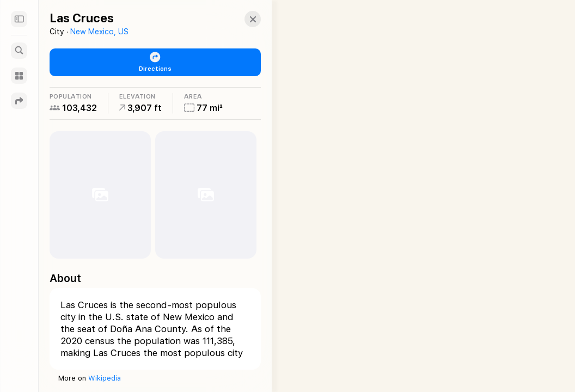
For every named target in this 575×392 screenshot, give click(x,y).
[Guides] (19, 76)
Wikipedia (105, 378)
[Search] (19, 51)
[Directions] (19, 101)
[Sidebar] (19, 19)
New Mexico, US (99, 32)
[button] (248, 19)
